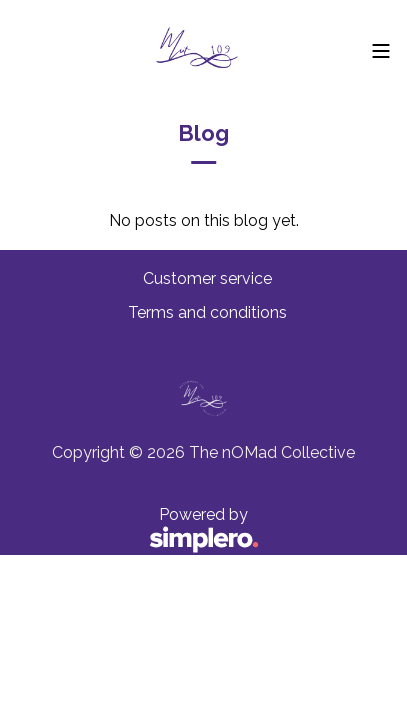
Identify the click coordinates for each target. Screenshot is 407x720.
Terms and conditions (207, 312)
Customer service (207, 278)
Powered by (137, 531)
